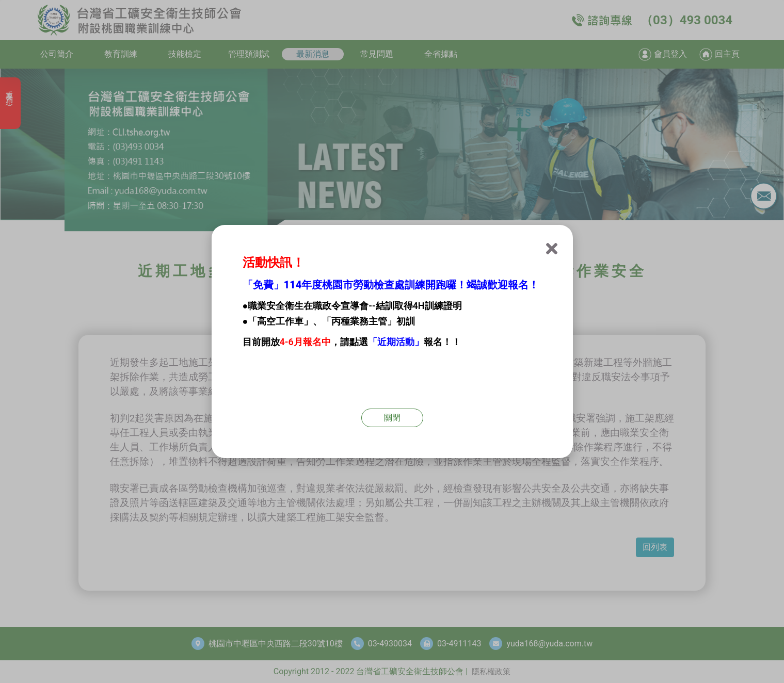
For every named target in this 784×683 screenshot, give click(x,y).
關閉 (392, 418)
